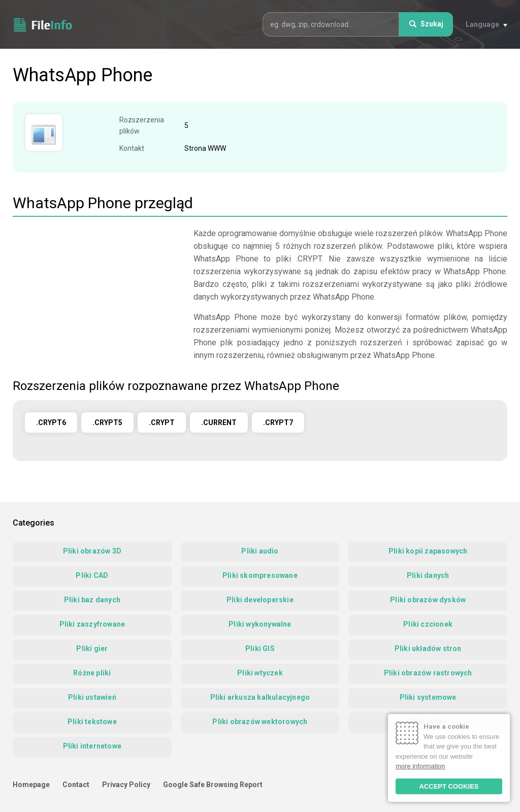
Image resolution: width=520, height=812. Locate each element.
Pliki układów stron (428, 648)
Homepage (31, 785)
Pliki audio (260, 551)
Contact (76, 785)
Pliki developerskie (260, 600)
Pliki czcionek (428, 624)
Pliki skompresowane (260, 575)
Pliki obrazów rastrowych (428, 673)
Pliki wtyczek (260, 673)
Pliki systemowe (428, 697)
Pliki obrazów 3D (92, 551)
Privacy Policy (126, 785)
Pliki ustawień (92, 697)
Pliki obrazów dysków (428, 600)
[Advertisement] (98, 298)
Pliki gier (92, 648)
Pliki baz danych (92, 600)
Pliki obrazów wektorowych (260, 722)
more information (420, 766)
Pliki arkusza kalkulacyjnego (260, 697)
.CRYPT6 (51, 423)
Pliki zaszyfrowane (92, 624)
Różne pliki (92, 673)
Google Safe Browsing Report (213, 785)
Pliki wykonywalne (260, 624)
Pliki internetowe (92, 746)
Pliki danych (428, 575)
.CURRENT (219, 423)
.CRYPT (162, 423)
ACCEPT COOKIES (449, 786)
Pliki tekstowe (92, 722)
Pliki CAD (92, 575)
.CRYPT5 (107, 423)
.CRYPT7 (278, 423)
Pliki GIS (260, 648)
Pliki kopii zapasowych (428, 551)
